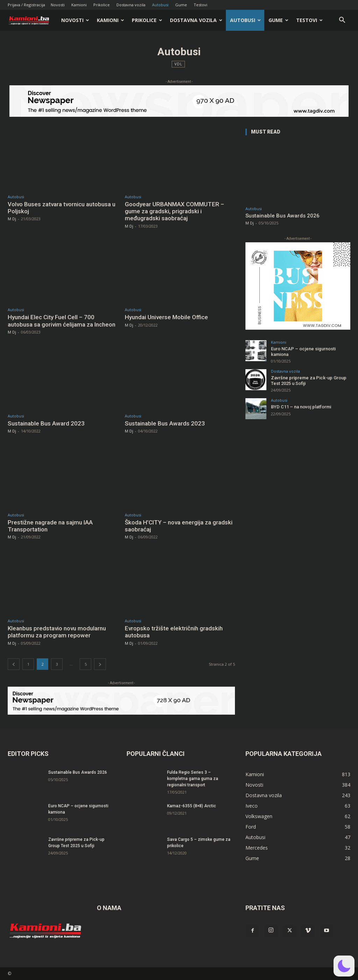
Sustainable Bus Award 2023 (46, 423)
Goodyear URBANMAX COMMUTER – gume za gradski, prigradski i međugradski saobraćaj (174, 211)
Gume (181, 5)
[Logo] (32, 20)
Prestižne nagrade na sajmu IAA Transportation (50, 526)
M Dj (12, 219)
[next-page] (100, 664)
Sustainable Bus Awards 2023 (165, 423)
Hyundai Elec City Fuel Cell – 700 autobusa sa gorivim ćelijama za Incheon (62, 321)
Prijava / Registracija (26, 5)
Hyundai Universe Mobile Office (166, 317)
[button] (342, 21)
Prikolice (102, 5)
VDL (178, 64)
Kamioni (79, 5)
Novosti (58, 5)
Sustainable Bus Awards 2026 (282, 216)
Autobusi (160, 5)
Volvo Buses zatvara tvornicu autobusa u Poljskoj (62, 208)
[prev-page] (14, 664)
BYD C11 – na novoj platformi (301, 407)
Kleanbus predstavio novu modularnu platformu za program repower (57, 632)
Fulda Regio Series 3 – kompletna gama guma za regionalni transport (193, 779)
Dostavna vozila (131, 5)
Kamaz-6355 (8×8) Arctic (192, 806)
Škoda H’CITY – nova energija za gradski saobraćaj (179, 526)
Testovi (201, 5)
